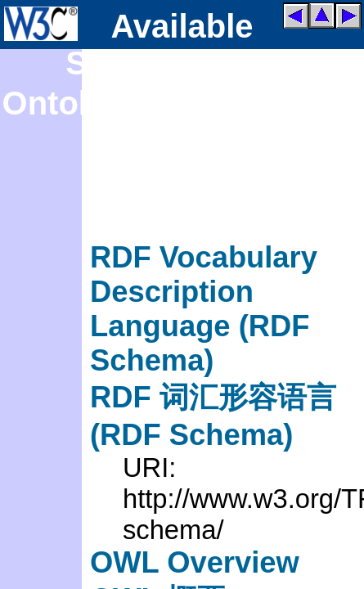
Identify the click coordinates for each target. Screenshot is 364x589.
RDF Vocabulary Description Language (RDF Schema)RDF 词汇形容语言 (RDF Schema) (213, 346)
